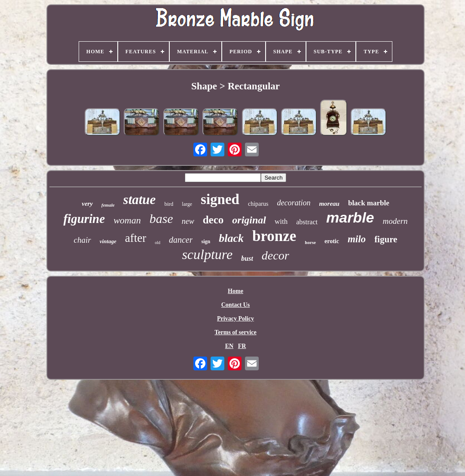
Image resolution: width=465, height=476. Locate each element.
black (231, 238)
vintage (108, 241)
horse (310, 242)
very (87, 204)
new (188, 221)
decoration (294, 203)
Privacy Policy (236, 319)
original (249, 220)
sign (206, 241)
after (136, 238)
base (161, 218)
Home (236, 291)
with (281, 221)
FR (242, 346)
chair (83, 240)
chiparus (258, 204)
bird (169, 204)
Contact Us (236, 305)
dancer (181, 240)
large (187, 204)
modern (395, 221)
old (158, 243)
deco (213, 220)
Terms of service (235, 332)
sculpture (207, 254)
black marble (369, 203)
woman (127, 220)
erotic (332, 241)
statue (140, 200)
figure (386, 239)
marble (350, 217)
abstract (307, 222)
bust (247, 258)
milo (357, 239)
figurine (84, 219)
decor (275, 255)
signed (220, 199)
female (108, 205)
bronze (274, 236)
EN (229, 346)
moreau (329, 204)
